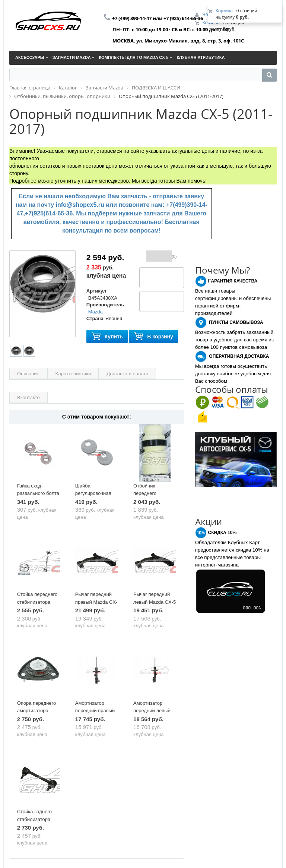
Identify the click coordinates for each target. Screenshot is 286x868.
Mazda (96, 312)
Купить (107, 337)
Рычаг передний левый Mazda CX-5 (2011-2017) (155, 602)
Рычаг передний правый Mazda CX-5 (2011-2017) (96, 602)
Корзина (211, 23)
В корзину (153, 337)
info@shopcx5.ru (80, 205)
